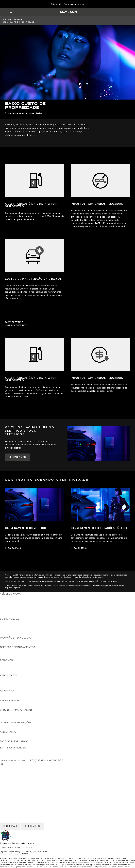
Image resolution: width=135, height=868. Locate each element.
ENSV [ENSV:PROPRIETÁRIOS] (3, 707)
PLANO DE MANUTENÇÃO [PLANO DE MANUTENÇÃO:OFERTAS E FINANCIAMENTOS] (15, 657)
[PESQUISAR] (2, 764)
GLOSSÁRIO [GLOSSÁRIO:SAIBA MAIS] (7, 669)
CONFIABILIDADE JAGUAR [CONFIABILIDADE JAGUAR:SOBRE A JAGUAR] (15, 628)
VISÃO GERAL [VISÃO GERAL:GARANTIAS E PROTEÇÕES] (8, 726)
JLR (2, 694)
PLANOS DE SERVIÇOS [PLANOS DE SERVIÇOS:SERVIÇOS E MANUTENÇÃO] (13, 719)
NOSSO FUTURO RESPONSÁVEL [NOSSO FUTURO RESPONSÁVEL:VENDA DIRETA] (19, 682)
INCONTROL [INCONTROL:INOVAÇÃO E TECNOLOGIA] (7, 641)
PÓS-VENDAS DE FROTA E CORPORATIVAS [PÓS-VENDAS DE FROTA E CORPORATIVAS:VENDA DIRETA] (25, 685)
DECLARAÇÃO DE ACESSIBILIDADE (20, 789)
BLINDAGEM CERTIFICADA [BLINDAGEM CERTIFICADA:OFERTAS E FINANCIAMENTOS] (15, 653)
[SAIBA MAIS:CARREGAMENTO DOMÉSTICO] (13, 548)
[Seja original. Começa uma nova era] (68, 4)
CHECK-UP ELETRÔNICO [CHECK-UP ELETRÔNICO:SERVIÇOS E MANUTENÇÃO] (14, 716)
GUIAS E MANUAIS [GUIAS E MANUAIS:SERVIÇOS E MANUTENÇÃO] (10, 713)
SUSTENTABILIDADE (12, 697)
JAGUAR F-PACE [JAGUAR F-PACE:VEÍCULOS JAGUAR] (9, 597)
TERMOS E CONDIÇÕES (14, 774)
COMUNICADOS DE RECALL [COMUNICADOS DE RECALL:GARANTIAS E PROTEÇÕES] (16, 729)
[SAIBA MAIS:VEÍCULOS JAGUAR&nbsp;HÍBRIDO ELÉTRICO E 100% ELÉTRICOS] (17, 457)
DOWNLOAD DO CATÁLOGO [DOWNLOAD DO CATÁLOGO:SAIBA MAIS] (16, 663)
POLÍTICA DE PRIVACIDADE (16, 783)
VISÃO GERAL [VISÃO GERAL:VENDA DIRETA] (8, 679)
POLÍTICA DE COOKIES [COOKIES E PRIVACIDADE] (13, 780)
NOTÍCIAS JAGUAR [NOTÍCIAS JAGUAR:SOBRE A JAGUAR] (11, 625)
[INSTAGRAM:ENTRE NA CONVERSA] (8, 757)
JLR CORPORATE (10, 786)
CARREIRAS (7, 771)
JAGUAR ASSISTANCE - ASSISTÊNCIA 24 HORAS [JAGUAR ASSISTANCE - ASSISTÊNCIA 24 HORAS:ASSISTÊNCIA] (27, 735)
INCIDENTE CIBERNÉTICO (15, 793)
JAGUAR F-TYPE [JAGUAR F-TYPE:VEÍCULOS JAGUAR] (9, 603)
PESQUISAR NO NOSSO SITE (46, 760)
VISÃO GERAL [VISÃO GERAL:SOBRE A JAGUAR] (8, 622)
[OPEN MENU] (7, 12)
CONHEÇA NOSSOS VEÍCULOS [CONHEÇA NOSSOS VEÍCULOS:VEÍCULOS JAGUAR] (17, 606)
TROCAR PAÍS (8, 767)
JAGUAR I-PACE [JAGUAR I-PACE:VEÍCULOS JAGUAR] (9, 600)
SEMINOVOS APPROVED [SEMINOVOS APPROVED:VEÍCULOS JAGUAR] (14, 616)
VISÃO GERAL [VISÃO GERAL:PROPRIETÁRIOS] (8, 704)
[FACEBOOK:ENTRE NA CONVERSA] (8, 751)
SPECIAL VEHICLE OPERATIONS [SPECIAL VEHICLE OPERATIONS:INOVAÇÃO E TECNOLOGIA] (18, 644)
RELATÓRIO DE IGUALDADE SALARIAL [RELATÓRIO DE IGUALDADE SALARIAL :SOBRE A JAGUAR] (22, 631)
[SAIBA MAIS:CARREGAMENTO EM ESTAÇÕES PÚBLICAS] (79, 548)
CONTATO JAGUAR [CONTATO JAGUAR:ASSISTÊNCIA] (11, 738)
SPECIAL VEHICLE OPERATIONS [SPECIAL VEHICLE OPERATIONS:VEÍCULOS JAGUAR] (18, 613)
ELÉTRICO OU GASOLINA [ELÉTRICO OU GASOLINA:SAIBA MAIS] (14, 672)
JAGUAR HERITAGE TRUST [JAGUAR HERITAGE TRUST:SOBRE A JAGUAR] (15, 635)
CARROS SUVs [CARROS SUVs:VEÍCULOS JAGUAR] (8, 609)
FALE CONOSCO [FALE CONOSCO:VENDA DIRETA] (9, 688)
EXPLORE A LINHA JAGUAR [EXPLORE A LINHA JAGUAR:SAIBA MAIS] (15, 666)
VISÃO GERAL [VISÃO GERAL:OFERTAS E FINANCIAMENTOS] (8, 650)
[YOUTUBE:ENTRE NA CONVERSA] (7, 754)
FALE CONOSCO (9, 777)
